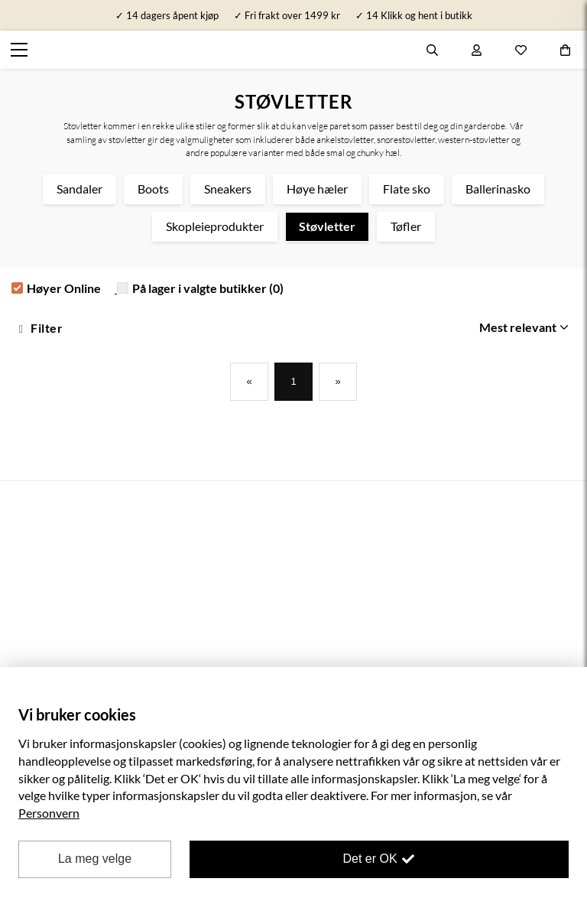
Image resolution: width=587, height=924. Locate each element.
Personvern (49, 813)
